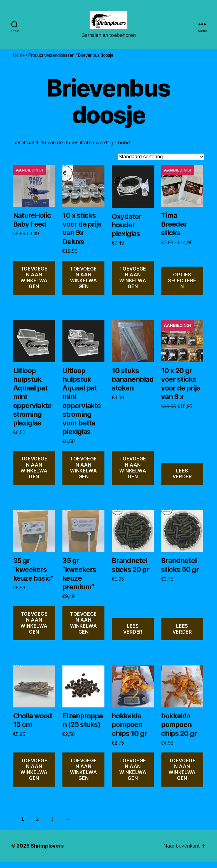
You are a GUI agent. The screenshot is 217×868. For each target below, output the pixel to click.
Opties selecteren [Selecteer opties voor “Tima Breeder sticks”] (182, 287)
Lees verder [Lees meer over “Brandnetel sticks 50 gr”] (182, 635)
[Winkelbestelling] (161, 163)
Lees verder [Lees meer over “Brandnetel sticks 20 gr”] (133, 635)
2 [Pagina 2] (37, 826)
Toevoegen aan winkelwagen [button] (34, 284)
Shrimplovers (47, 852)
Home (19, 62)
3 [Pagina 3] (52, 826)
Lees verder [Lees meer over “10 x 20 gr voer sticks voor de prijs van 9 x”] (182, 480)
